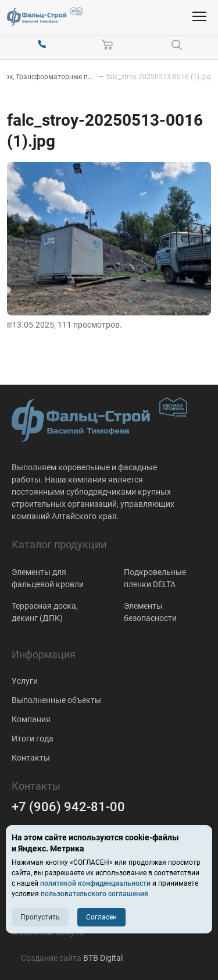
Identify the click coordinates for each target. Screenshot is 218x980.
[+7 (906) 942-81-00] (42, 45)
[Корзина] (108, 45)
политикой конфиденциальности (95, 883)
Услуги (25, 681)
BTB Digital (103, 958)
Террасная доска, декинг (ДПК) (45, 612)
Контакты (31, 758)
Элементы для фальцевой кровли (48, 578)
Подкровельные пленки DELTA (155, 578)
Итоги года (33, 738)
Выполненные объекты (56, 700)
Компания (31, 719)
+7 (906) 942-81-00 (68, 807)
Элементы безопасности (150, 612)
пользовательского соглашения (94, 894)
